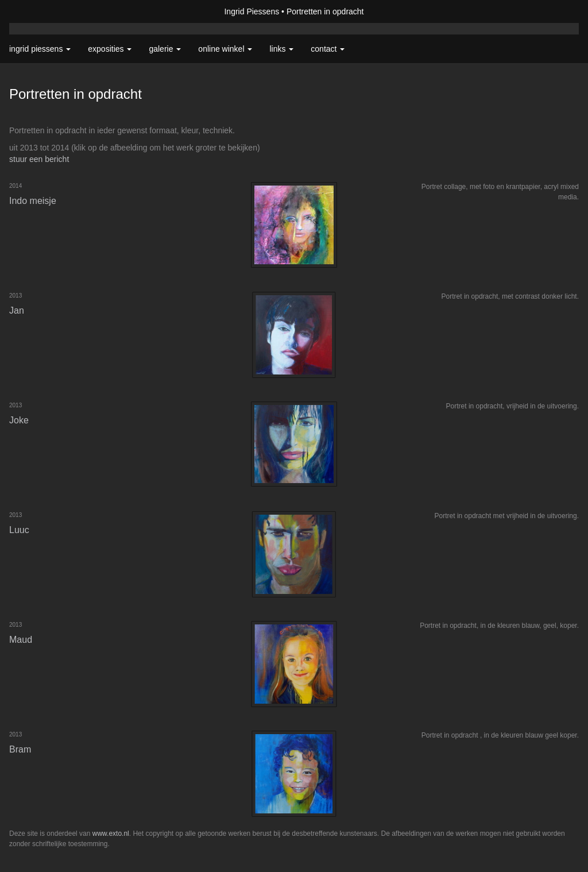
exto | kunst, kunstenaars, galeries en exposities (42, 11)
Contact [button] (328, 49)
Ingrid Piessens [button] (40, 49)
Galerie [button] (165, 49)
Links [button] (281, 49)
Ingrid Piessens (252, 11)
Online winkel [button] (225, 49)
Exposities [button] (110, 49)
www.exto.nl (111, 834)
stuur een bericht (39, 159)
